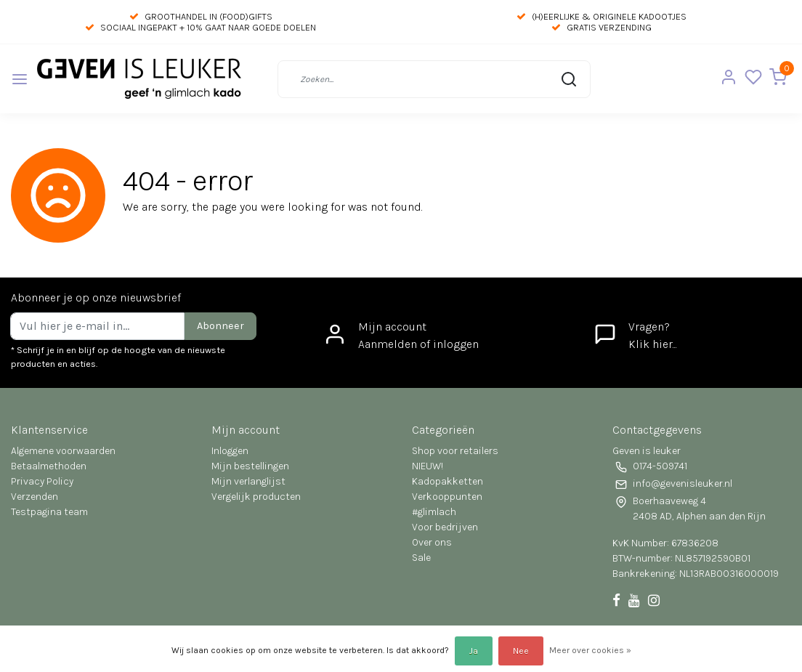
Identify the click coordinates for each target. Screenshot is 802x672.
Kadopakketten (447, 481)
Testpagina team (49, 512)
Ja (474, 651)
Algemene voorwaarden (63, 451)
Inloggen (230, 451)
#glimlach (434, 512)
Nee (521, 651)
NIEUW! (428, 466)
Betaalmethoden (49, 466)
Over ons (432, 542)
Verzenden (35, 497)
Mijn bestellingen (250, 466)
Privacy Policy (42, 481)
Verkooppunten (447, 497)
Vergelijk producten (256, 497)
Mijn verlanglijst (248, 481)
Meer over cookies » (590, 650)
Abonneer (220, 326)
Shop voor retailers (455, 451)
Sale (421, 558)
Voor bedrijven (445, 527)
